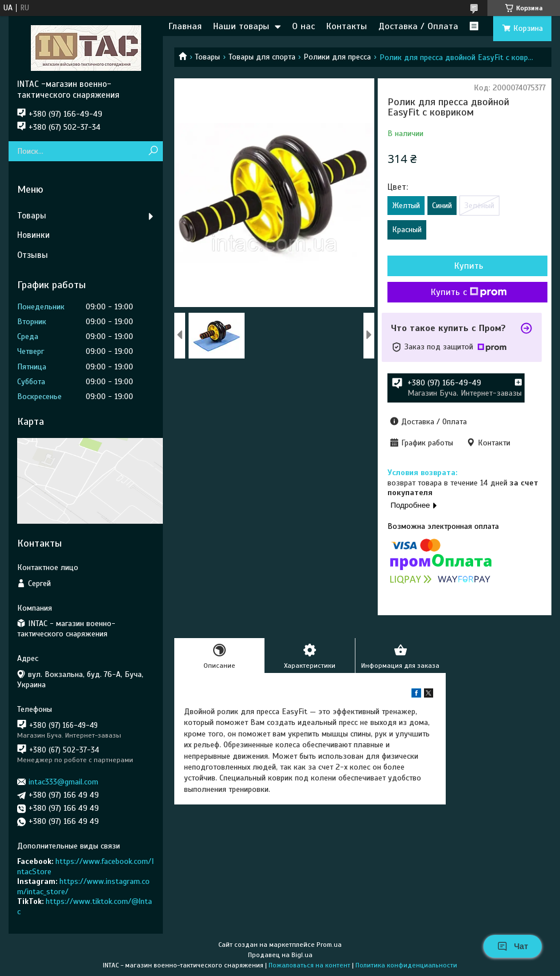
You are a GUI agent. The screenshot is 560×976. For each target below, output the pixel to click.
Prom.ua (329, 945)
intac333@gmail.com (63, 782)
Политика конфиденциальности (406, 965)
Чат (513, 946)
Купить (469, 266)
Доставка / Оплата (418, 26)
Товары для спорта (262, 57)
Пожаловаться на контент (309, 965)
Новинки (33, 235)
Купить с (469, 292)
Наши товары (241, 26)
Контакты (347, 26)
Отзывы (33, 255)
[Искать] (153, 151)
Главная (185, 26)
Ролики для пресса (337, 57)
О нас (303, 26)
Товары (207, 57)
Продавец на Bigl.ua (280, 955)
